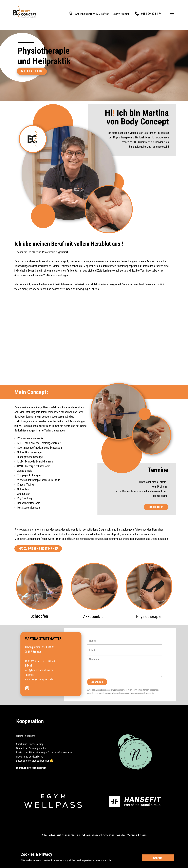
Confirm (158, 858)
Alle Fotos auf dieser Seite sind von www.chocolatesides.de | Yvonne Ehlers (94, 835)
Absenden (97, 682)
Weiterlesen (32, 71)
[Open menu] (172, 13)
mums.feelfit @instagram (31, 768)
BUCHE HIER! (156, 507)
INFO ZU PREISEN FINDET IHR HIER (38, 549)
